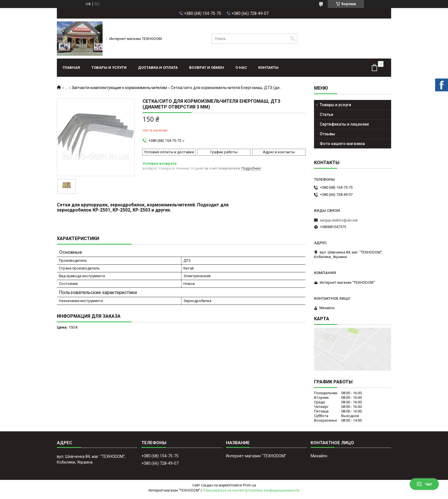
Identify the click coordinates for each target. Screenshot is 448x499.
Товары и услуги (109, 68)
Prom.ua (249, 485)
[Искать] (292, 39)
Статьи (326, 114)
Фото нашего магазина (342, 144)
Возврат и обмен (207, 68)
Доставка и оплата (158, 68)
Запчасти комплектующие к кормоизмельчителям (119, 88)
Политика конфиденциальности (273, 490)
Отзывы (327, 134)
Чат (424, 484)
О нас (241, 68)
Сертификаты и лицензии (344, 124)
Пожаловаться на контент (224, 490)
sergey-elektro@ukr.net (339, 220)
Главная (71, 68)
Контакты (268, 68)
